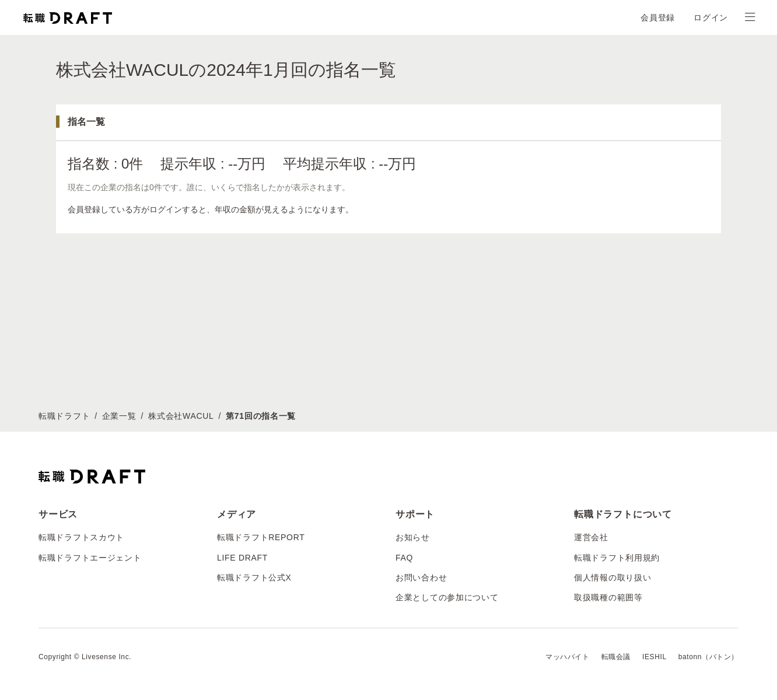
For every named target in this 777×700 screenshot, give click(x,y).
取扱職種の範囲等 (608, 597)
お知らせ (413, 537)
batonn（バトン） (708, 657)
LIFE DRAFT (242, 558)
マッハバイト (568, 657)
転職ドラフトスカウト (81, 537)
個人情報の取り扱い (612, 577)
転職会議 (616, 657)
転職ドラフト (64, 416)
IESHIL (654, 657)
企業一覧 (119, 416)
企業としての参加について (447, 597)
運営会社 (591, 537)
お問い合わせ (421, 577)
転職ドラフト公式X (254, 577)
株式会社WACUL (181, 416)
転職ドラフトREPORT (261, 537)
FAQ (404, 558)
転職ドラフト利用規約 (617, 558)
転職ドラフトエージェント (90, 558)
